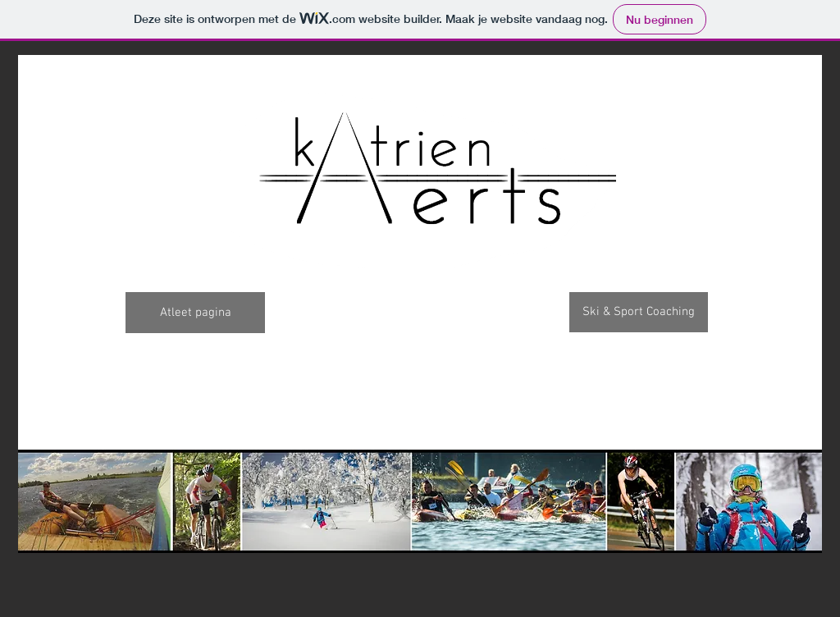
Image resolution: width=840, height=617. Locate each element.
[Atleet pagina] (195, 313)
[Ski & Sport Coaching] (639, 312)
